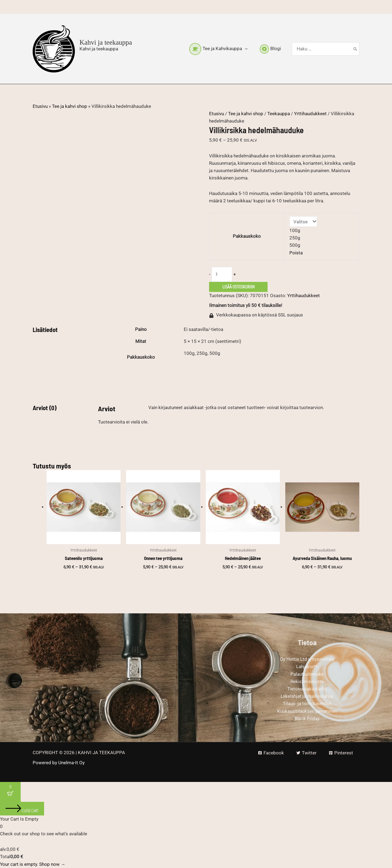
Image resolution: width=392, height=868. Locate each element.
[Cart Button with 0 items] (10, 792)
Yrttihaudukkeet (310, 114)
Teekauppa (279, 114)
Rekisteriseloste (307, 681)
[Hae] (355, 49)
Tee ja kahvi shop (70, 106)
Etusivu (40, 106)
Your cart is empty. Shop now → (33, 864)
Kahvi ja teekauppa (106, 42)
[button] (245, 48)
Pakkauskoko (247, 236)
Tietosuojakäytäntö (307, 689)
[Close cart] (22, 809)
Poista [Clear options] (296, 253)
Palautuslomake (307, 674)
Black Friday (307, 718)
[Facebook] (271, 753)
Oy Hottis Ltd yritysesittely (307, 659)
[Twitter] (307, 753)
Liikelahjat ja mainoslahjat (307, 696)
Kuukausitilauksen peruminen (307, 711)
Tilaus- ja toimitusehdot (307, 703)
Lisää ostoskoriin (238, 287)
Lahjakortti (307, 666)
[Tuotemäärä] (222, 274)
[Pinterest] (341, 753)
